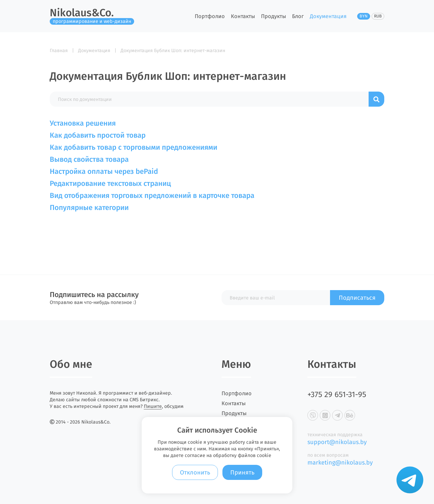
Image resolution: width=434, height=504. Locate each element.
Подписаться (357, 298)
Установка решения (83, 123)
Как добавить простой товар (98, 135)
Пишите (153, 406)
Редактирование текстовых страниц (110, 183)
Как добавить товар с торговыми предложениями (134, 147)
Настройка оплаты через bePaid (104, 171)
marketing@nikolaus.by (340, 462)
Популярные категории (89, 208)
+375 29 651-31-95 (337, 394)
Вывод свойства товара (89, 159)
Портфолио (210, 16)
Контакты (243, 16)
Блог (298, 16)
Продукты (274, 16)
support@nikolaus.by (337, 442)
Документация (328, 16)
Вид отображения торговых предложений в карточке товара (152, 196)
